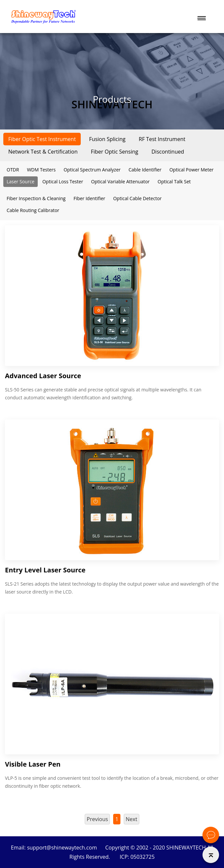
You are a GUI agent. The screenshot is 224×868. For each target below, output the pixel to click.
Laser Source (21, 181)
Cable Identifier (145, 170)
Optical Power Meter (192, 170)
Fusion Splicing (107, 139)
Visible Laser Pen (33, 764)
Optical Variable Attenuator (120, 181)
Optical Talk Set (174, 181)
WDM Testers (41, 170)
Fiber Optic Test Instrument (42, 139)
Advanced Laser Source (43, 376)
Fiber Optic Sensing (114, 152)
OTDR (13, 170)
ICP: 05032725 (137, 857)
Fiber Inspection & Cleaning (36, 198)
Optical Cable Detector (137, 198)
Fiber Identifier (89, 198)
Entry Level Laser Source (45, 570)
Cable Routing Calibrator (33, 210)
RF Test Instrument (162, 139)
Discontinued (168, 152)
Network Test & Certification (43, 152)
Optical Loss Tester (63, 181)
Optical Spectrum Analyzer (92, 170)
